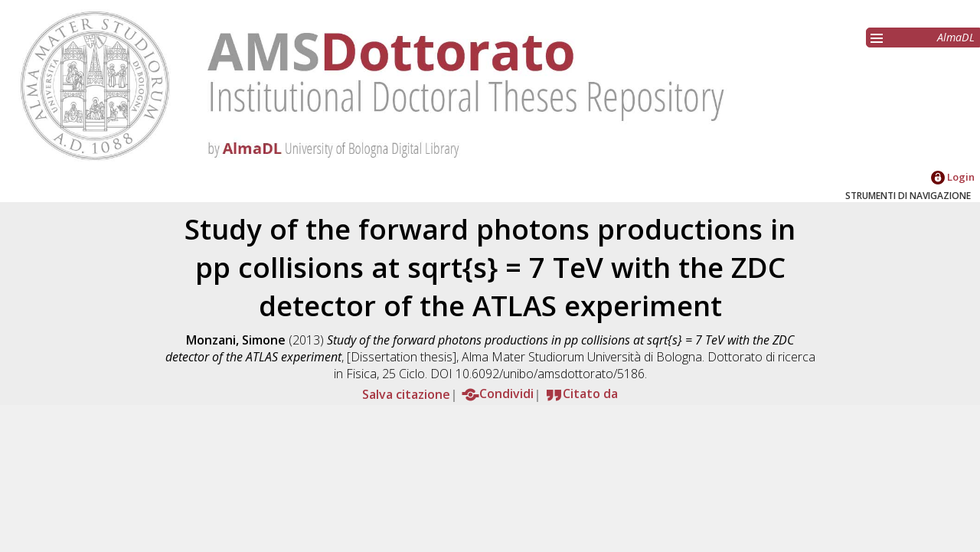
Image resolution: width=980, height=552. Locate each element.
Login (953, 177)
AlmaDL (956, 37)
